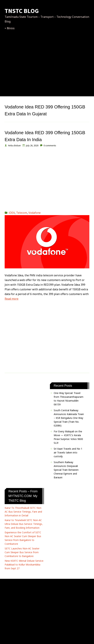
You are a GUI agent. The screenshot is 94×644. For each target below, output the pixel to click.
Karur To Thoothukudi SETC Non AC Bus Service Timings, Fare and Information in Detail (23, 512)
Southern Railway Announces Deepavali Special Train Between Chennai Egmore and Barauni (66, 470)
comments (50, 145)
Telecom (22, 213)
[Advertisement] (47, 67)
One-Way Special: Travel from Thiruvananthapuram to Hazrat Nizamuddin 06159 (69, 399)
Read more (12, 299)
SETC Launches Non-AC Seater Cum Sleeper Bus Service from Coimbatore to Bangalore (22, 552)
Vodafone (35, 213)
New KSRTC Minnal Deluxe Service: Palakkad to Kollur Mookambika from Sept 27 (24, 565)
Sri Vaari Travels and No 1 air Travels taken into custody (68, 452)
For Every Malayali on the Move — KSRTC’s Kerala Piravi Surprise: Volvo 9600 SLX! (68, 437)
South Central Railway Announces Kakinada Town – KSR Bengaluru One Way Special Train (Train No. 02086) (69, 418)
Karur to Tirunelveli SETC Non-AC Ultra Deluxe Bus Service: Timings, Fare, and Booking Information (24, 524)
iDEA (12, 213)
